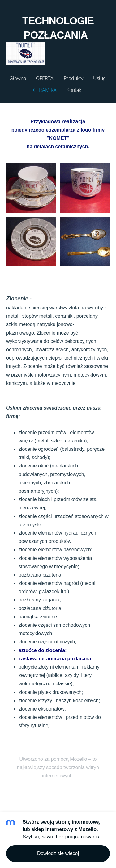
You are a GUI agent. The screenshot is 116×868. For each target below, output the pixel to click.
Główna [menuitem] (18, 78)
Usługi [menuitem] (100, 78)
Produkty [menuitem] (73, 78)
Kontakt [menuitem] (75, 90)
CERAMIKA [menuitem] (45, 90)
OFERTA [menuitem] (45, 78)
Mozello (78, 759)
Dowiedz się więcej (58, 853)
